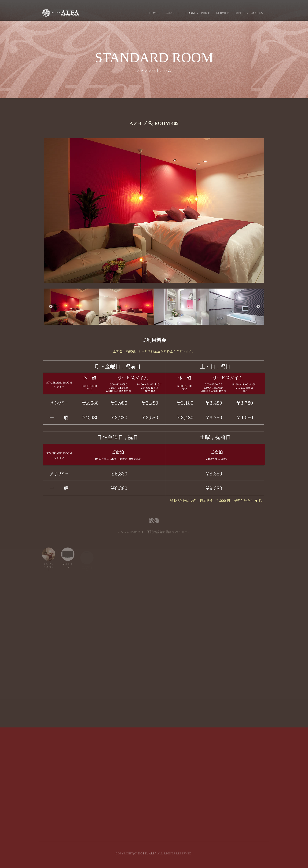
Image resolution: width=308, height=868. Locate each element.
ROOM (190, 13)
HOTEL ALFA (147, 854)
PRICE (206, 13)
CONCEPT (172, 13)
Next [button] (258, 307)
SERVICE (223, 13)
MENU (240, 13)
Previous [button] (51, 307)
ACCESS (257, 13)
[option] (154, 211)
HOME (154, 13)
